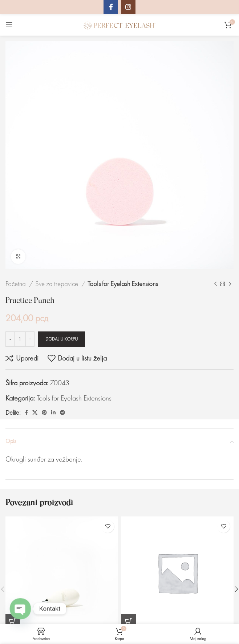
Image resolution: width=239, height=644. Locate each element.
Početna (16, 284)
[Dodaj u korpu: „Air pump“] (13, 621)
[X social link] (35, 412)
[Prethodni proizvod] (215, 284)
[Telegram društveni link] (62, 412)
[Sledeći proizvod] (230, 284)
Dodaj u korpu (62, 339)
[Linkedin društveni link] (53, 412)
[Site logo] (119, 24)
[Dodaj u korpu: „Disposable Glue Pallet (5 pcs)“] (129, 621)
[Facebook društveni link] (26, 412)
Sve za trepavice (57, 284)
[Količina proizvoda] (20, 339)
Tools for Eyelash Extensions (123, 284)
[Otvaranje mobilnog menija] (9, 25)
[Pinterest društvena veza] (44, 412)
